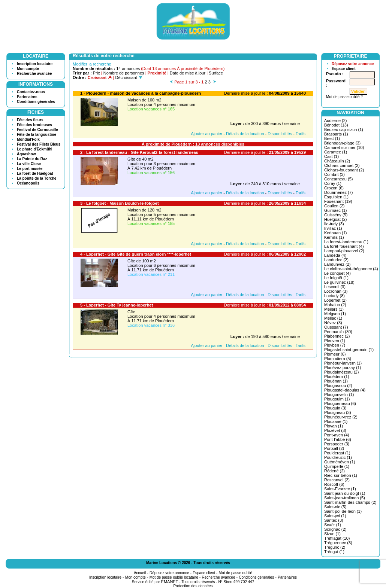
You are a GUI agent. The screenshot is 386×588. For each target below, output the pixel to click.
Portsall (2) (334, 448)
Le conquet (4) (337, 273)
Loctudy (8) (334, 296)
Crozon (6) (334, 188)
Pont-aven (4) (337, 435)
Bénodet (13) (336, 125)
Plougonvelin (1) (339, 394)
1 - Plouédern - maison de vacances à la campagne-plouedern (141, 93)
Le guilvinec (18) (339, 282)
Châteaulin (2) (337, 161)
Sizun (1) (332, 534)
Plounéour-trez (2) (341, 417)
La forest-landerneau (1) (346, 242)
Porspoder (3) (337, 444)
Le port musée (30, 169)
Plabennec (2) (337, 336)
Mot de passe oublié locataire (174, 577)
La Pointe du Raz (32, 159)
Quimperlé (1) (337, 466)
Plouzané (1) (336, 421)
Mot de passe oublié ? (344, 97)
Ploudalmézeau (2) (341, 372)
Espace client (344, 69)
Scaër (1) (333, 525)
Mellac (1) (333, 318)
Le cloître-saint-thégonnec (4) (351, 269)
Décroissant (129, 77)
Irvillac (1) (333, 228)
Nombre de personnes (124, 73)
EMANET (170, 582)
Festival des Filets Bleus (39, 144)
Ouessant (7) (336, 327)
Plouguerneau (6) (340, 403)
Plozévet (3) (335, 430)
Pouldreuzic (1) (338, 457)
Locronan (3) (336, 291)
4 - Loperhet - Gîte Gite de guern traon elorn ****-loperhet (136, 254)
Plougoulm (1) (337, 399)
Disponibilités (280, 134)
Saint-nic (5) (335, 507)
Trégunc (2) (335, 547)
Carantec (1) (336, 152)
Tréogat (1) (334, 552)
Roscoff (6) (334, 484)
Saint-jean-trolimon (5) (345, 498)
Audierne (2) (336, 121)
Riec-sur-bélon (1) (341, 475)
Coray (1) (333, 183)
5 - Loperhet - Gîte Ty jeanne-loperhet (117, 305)
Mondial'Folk (28, 139)
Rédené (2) (334, 471)
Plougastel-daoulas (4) (345, 390)
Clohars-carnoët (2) (342, 165)
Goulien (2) (334, 206)
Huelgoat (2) (336, 219)
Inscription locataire (35, 64)
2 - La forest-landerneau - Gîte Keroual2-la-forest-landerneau (139, 152)
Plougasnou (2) (338, 386)
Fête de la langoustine (37, 135)
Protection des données (193, 586)
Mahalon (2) (335, 305)
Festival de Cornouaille (37, 130)
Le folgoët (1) (336, 278)
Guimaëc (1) (336, 210)
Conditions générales (36, 102)
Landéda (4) (335, 255)
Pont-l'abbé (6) (338, 439)
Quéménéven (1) (340, 462)
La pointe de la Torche (37, 178)
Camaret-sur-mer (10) (344, 147)
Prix (96, 73)
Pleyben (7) (335, 345)
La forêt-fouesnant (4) (344, 246)
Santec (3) (334, 520)
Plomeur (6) (335, 354)
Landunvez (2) (337, 264)
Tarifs (301, 134)
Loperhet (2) (335, 300)
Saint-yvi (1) (335, 516)
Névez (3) (333, 323)
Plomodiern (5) (338, 359)
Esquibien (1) (336, 197)
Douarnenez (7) (338, 192)
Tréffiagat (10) (337, 538)
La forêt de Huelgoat (35, 173)
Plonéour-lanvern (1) (343, 363)
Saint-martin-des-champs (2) (350, 502)
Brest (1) (332, 138)
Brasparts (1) (336, 134)
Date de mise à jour (188, 73)
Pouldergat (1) (337, 453)
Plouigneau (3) (338, 412)
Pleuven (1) (335, 341)
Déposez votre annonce (353, 64)
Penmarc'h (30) (338, 332)
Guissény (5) (336, 215)
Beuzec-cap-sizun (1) (344, 130)
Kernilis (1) (334, 237)
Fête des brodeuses (34, 125)
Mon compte (28, 69)
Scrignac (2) (335, 529)
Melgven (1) (335, 314)
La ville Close (29, 164)
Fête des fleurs (30, 120)
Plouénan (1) (336, 381)
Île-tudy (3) (334, 224)
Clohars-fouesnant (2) (344, 170)
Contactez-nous (31, 92)
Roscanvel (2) (337, 480)
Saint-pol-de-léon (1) (343, 511)
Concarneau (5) (338, 179)
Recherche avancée (34, 74)
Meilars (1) (334, 309)
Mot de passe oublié (236, 573)
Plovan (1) (334, 426)
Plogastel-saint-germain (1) (349, 350)
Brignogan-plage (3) (342, 143)
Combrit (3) (334, 174)
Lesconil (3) (335, 287)
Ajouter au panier (206, 134)
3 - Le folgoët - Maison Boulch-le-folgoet (120, 203)
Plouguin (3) (335, 408)
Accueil (140, 573)
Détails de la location (245, 134)
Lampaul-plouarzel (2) (344, 251)
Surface (216, 73)
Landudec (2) (336, 260)
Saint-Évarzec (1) (340, 489)
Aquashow (26, 154)
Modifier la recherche (92, 64)
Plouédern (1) (337, 377)
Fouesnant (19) (338, 201)
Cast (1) (331, 156)
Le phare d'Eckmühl (35, 149)
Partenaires (27, 97)
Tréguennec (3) (338, 543)
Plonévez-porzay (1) (343, 368)
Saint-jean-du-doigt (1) (345, 493)
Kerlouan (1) (336, 233)
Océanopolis (28, 183)
